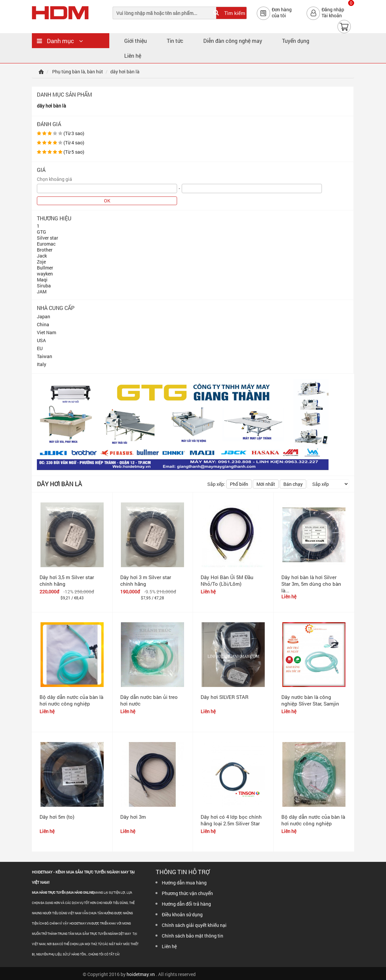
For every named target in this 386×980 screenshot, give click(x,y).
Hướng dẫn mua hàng (184, 883)
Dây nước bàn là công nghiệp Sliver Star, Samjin (310, 700)
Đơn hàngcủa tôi (282, 13)
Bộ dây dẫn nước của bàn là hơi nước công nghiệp (71, 700)
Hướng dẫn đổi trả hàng (186, 904)
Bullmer (45, 268)
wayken (45, 274)
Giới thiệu (136, 41)
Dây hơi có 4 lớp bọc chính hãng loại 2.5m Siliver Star (231, 820)
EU (40, 348)
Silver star (48, 238)
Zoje (41, 262)
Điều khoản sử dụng (182, 914)
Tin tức (175, 41)
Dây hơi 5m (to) (57, 817)
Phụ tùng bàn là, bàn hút (78, 72)
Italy (42, 364)
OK (107, 201)
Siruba (44, 286)
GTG (42, 232)
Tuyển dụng (296, 41)
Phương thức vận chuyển (187, 893)
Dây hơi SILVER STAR (225, 697)
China (43, 324)
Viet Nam (47, 332)
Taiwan (45, 356)
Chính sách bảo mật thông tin (193, 936)
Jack (42, 256)
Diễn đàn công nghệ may (233, 41)
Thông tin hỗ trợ (183, 872)
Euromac (46, 244)
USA (41, 340)
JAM (42, 292)
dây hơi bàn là (51, 106)
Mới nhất (266, 484)
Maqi (42, 280)
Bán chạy (293, 484)
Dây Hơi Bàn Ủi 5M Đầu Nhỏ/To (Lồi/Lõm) (227, 580)
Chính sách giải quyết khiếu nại (194, 925)
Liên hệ (133, 56)
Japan (44, 316)
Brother (45, 250)
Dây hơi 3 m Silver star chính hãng (146, 580)
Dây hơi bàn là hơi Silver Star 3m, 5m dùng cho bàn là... (311, 584)
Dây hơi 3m (133, 817)
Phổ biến (239, 484)
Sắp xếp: (216, 484)
